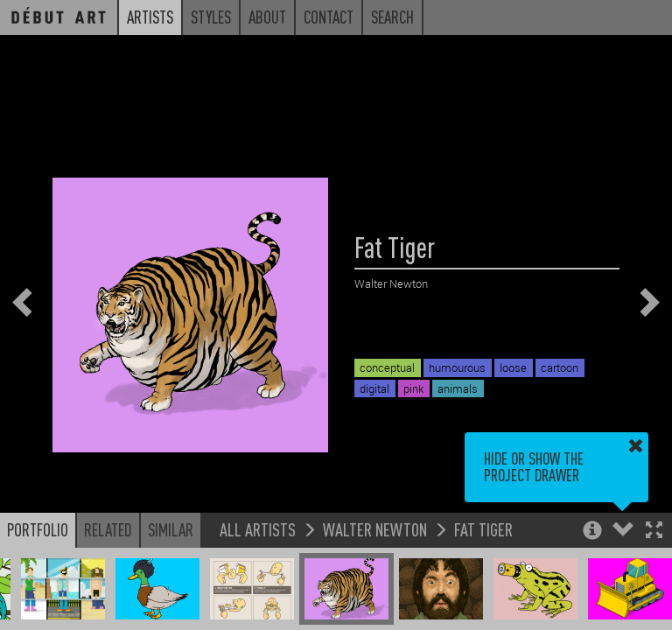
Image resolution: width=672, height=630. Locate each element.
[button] (654, 532)
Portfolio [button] (38, 529)
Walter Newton (375, 529)
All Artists (258, 529)
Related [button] (108, 529)
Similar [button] (171, 529)
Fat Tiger (483, 529)
